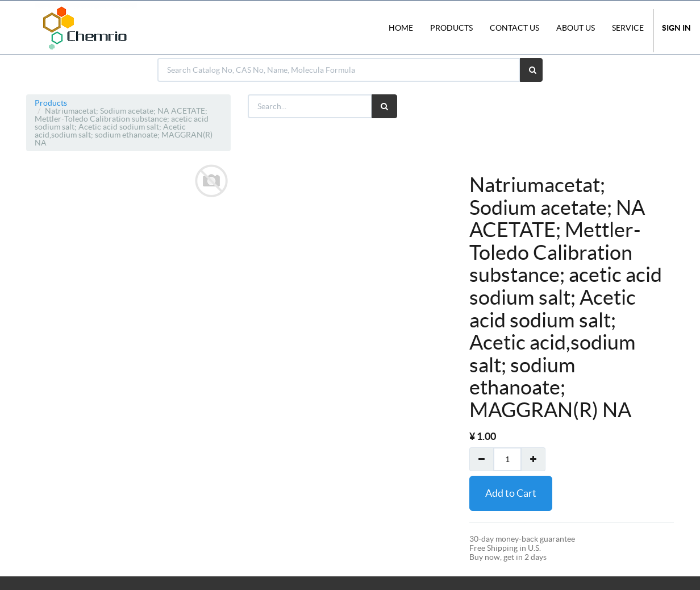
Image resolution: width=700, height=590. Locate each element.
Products (51, 103)
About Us (576, 28)
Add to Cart (511, 493)
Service (628, 28)
